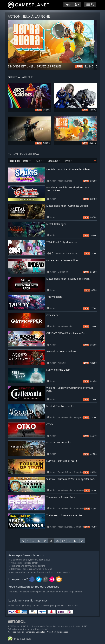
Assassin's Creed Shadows (61, 351)
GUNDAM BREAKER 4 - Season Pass (66, 333)
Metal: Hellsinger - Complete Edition (67, 206)
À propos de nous (16, 632)
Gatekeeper (53, 315)
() (68, 5)
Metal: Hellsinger (56, 224)
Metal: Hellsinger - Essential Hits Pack (68, 279)
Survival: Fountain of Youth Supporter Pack (71, 479)
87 (63, 541)
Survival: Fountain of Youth (62, 461)
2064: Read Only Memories (62, 242)
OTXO (50, 424)
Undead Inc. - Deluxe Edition (63, 260)
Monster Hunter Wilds (59, 442)
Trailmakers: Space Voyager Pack (65, 515)
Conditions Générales (35, 632)
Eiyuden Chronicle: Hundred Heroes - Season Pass (68, 189)
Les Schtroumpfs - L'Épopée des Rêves (68, 169)
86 (57, 541)
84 (45, 541)
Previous (12, 41)
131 (76, 541)
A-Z (40, 161)
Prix (70, 161)
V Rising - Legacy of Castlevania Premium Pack (70, 389)
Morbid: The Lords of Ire (60, 406)
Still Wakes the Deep (58, 370)
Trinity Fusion (54, 297)
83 (39, 541)
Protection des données (57, 632)
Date (28, 161)
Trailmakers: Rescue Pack (61, 497)
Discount (55, 161)
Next (93, 41)
